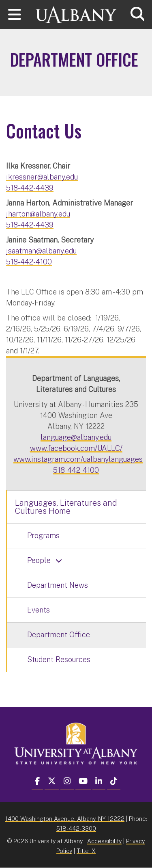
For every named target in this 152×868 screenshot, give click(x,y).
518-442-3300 (76, 828)
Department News (58, 585)
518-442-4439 (30, 188)
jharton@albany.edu (38, 214)
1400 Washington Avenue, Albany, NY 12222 (65, 819)
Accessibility (104, 841)
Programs (43, 536)
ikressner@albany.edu (42, 177)
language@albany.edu (76, 437)
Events (39, 610)
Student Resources (59, 659)
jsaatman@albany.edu (41, 251)
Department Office (59, 635)
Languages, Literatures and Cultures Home (66, 507)
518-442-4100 (29, 262)
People (39, 560)
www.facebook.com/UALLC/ (76, 448)
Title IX (86, 851)
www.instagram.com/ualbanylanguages (78, 459)
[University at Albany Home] (76, 14)
